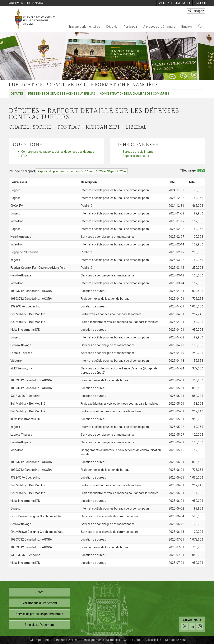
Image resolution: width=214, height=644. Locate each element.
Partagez (196, 11)
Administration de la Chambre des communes (135, 94)
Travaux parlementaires (84, 27)
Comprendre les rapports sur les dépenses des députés (58, 152)
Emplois (187, 27)
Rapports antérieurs (136, 156)
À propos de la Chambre (159, 27)
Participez (130, 27)
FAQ (24, 156)
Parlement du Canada (25, 3)
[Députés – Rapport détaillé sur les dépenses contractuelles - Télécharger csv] (201, 170)
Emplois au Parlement (39, 625)
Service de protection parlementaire (39, 614)
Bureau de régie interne (138, 152)
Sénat (39, 592)
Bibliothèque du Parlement (39, 603)
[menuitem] (175, 3)
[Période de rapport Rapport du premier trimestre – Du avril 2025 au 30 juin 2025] (82, 171)
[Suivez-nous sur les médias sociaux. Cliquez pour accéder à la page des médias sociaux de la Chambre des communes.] (192, 624)
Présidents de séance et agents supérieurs (62, 94)
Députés (112, 27)
